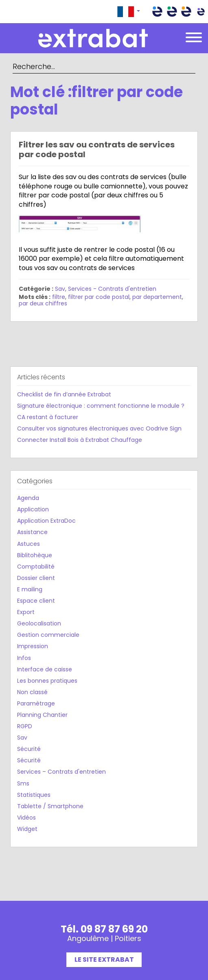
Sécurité (29, 749)
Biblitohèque (35, 555)
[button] (129, 12)
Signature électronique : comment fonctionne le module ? (101, 406)
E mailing (30, 589)
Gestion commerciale (48, 635)
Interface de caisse (45, 669)
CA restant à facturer (48, 417)
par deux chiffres (43, 303)
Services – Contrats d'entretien (61, 772)
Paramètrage (36, 703)
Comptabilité (36, 567)
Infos (24, 658)
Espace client (36, 601)
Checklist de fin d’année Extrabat (64, 394)
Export (26, 612)
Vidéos (26, 818)
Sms (23, 783)
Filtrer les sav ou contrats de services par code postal (97, 149)
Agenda (28, 498)
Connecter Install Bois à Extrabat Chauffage (80, 440)
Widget (27, 829)
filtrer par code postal (99, 297)
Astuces (28, 544)
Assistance (32, 532)
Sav (60, 289)
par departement (157, 297)
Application (33, 509)
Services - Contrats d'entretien (112, 289)
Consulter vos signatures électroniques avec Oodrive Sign (99, 428)
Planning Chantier (42, 715)
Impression (33, 646)
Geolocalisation (39, 623)
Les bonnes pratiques (47, 681)
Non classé (32, 692)
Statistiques (34, 795)
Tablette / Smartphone (50, 806)
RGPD (25, 726)
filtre (59, 297)
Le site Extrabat (104, 959)
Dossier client (36, 578)
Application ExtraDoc (46, 521)
